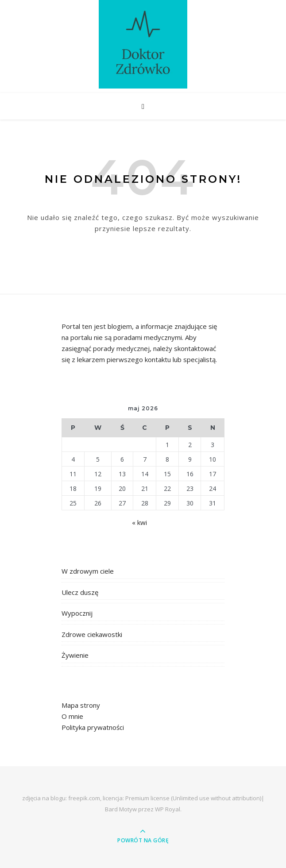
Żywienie (75, 655)
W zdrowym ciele (88, 571)
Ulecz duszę (80, 592)
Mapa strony (81, 705)
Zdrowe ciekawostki (92, 634)
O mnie (72, 716)
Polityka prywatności (93, 727)
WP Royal (168, 809)
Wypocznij (77, 613)
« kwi (139, 522)
